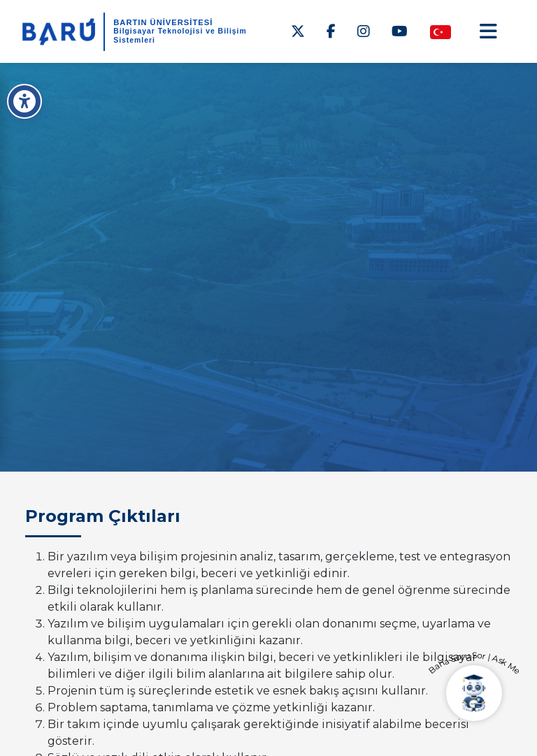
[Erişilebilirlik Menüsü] (24, 101)
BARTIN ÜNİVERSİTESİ (163, 22)
